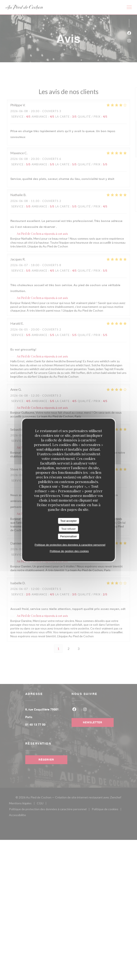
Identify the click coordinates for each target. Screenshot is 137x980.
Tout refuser (68, 529)
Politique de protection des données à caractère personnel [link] (70, 545)
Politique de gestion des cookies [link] (69, 551)
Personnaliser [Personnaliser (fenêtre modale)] (69, 536)
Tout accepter (68, 521)
